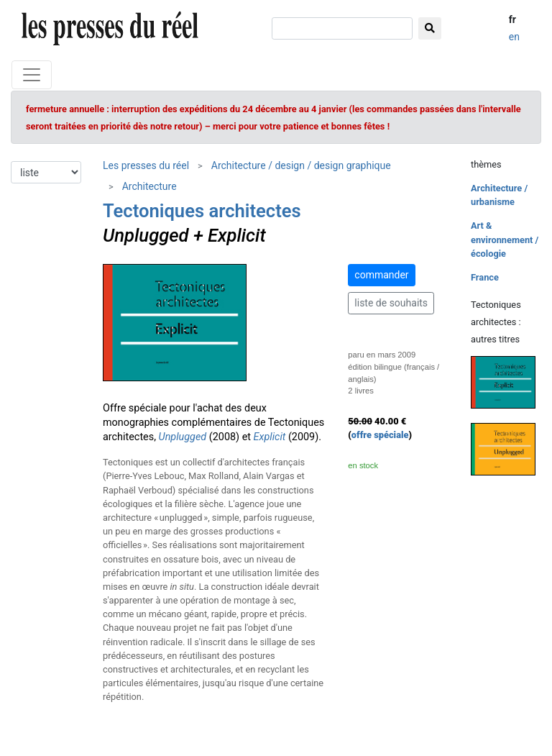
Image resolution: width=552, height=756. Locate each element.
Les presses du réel (146, 165)
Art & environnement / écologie (505, 239)
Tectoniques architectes (202, 211)
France (485, 277)
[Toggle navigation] (32, 75)
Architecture (149, 186)
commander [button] (381, 275)
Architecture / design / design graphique (301, 165)
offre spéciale (380, 435)
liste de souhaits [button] (391, 303)
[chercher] (342, 28)
